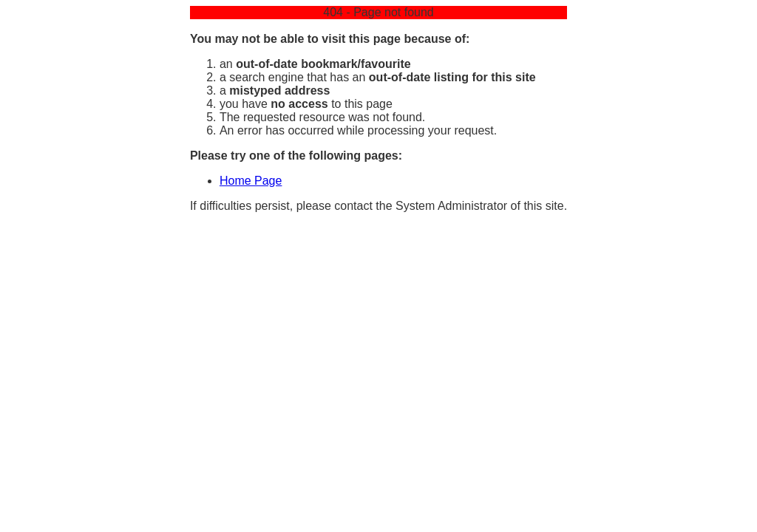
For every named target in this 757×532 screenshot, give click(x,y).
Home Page (251, 181)
